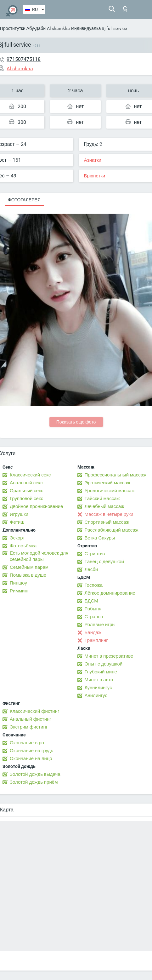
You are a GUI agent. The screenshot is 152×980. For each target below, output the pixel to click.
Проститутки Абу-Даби (23, 28)
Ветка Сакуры (100, 538)
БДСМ (91, 601)
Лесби (91, 569)
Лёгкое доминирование (110, 593)
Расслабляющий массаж (112, 530)
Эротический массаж (107, 483)
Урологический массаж (110, 491)
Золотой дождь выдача (35, 774)
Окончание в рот (28, 743)
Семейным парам (29, 567)
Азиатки (93, 160)
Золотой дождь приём (34, 782)
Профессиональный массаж (116, 475)
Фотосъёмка (23, 546)
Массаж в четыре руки (109, 514)
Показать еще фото (76, 422)
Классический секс (30, 475)
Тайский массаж (102, 499)
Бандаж (93, 632)
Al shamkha (58, 28)
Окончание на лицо (31, 758)
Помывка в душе (28, 575)
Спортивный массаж (107, 522)
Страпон (94, 617)
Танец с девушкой (104, 562)
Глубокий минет (102, 672)
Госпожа (94, 585)
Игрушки (19, 514)
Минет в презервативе (109, 656)
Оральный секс (26, 491)
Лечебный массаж (104, 506)
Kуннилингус (98, 688)
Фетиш (17, 522)
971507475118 (24, 59)
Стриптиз (95, 554)
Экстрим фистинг (29, 727)
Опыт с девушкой (104, 664)
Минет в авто (99, 680)
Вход (125, 9)
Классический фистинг (34, 711)
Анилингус (96, 695)
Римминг (19, 591)
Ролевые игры (100, 625)
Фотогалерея (24, 200)
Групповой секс (26, 499)
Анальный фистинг (31, 719)
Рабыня (93, 609)
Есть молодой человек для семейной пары (39, 556)
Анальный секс (26, 483)
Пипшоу (18, 583)
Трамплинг (96, 640)
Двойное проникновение (36, 506)
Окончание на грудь (31, 751)
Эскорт (17, 538)
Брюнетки (95, 176)
